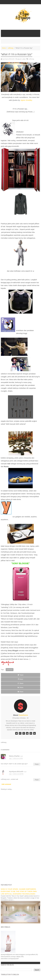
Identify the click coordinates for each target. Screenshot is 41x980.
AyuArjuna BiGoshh (16, 771)
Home (4, 48)
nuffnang (10, 48)
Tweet (21, 675)
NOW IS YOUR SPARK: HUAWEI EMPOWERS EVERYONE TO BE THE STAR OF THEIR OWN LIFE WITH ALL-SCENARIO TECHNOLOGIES (19, 891)
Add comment (6, 784)
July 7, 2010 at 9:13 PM (16, 758)
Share (20, 679)
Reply (37, 764)
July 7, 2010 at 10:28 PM (16, 774)
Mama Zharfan (14, 756)
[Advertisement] (20, 860)
